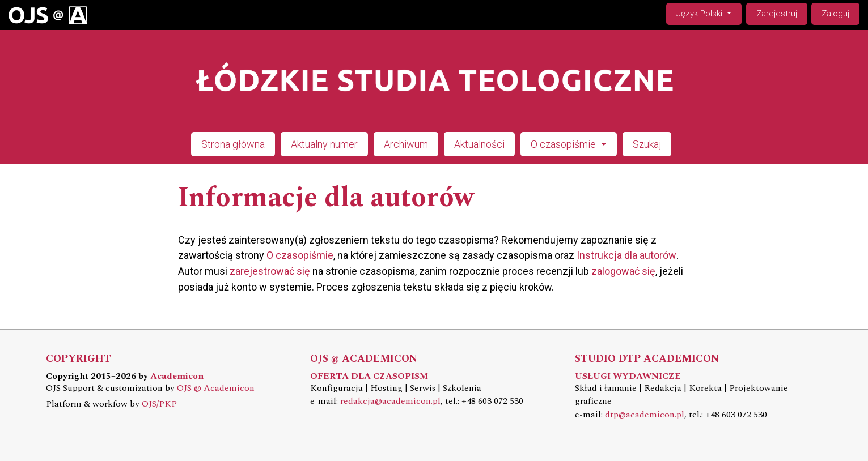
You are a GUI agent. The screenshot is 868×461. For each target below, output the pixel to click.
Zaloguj (835, 14)
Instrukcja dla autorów (626, 255)
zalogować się (623, 271)
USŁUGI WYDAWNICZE (628, 376)
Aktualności (479, 144)
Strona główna (233, 144)
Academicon (177, 376)
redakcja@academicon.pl (390, 401)
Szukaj (647, 144)
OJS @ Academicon (216, 388)
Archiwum (406, 144)
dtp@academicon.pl (645, 415)
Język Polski (709, 13)
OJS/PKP (159, 404)
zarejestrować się (270, 271)
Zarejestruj (777, 14)
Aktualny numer (324, 144)
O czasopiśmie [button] (564, 144)
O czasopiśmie (300, 255)
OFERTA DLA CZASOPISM (369, 376)
